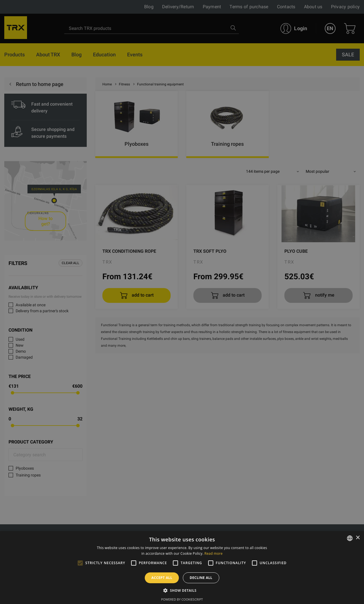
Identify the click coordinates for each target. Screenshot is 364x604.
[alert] (182, 302)
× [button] (358, 538)
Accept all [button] (162, 578)
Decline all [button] (201, 578)
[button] (182, 590)
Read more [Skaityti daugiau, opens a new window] (214, 553)
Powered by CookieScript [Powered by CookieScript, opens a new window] (182, 599)
